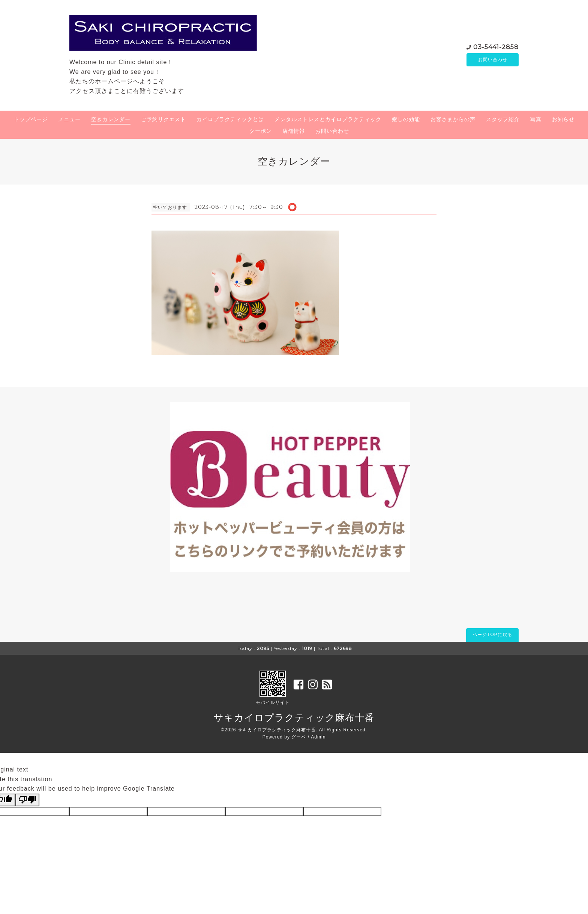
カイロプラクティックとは (230, 119)
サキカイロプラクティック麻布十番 (294, 717)
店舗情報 (294, 131)
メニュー (69, 119)
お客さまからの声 (453, 119)
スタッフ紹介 (503, 119)
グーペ (299, 737)
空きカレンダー (111, 119)
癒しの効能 (406, 119)
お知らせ (563, 119)
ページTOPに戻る (492, 635)
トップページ (31, 119)
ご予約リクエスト (163, 119)
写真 (536, 119)
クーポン (261, 131)
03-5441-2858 (496, 46)
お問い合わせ (493, 60)
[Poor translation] (27, 800)
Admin (318, 737)
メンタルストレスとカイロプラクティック (328, 119)
